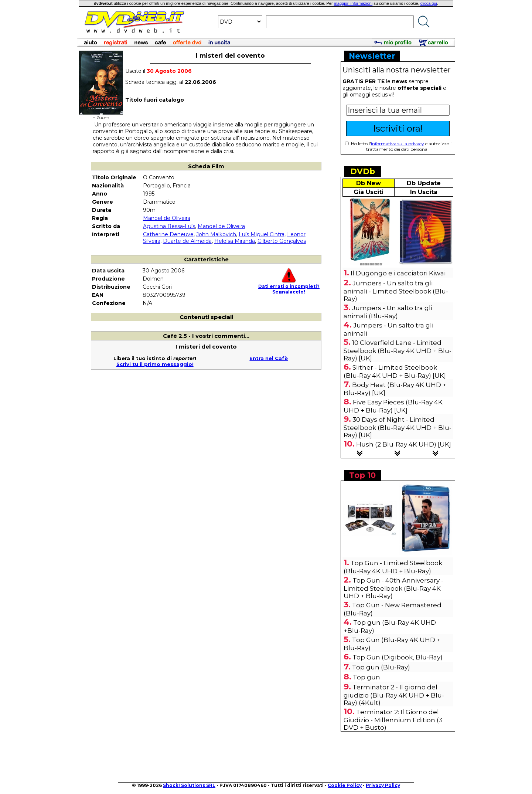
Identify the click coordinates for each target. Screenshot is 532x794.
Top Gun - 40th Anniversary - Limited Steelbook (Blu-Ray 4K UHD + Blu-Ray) (393, 588)
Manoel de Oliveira (167, 218)
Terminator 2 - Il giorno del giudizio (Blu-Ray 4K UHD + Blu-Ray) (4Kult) (394, 695)
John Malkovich (216, 234)
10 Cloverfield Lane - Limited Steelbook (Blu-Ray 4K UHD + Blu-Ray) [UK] (398, 350)
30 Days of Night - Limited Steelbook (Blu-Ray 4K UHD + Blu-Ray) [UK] (398, 427)
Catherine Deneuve (168, 234)
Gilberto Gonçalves (282, 241)
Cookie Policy (345, 785)
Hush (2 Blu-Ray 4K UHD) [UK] (404, 444)
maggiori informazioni (353, 3)
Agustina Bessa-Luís (169, 226)
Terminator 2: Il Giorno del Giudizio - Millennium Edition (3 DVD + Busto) (393, 720)
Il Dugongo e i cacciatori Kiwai (398, 273)
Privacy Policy (383, 785)
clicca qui (429, 3)
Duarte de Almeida (187, 241)
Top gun (366, 677)
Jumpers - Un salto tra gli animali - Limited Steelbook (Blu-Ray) (396, 291)
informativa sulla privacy (398, 144)
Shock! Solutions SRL (189, 785)
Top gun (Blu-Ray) (381, 667)
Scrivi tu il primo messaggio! (155, 364)
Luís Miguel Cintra (262, 234)
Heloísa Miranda (235, 241)
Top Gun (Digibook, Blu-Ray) (398, 657)
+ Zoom (101, 115)
